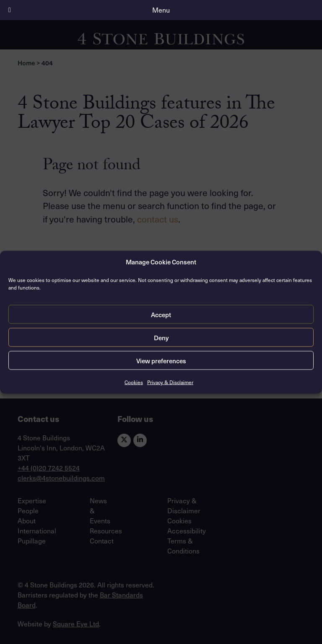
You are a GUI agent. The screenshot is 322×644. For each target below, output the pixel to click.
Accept (161, 314)
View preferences (161, 360)
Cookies (134, 382)
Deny (161, 337)
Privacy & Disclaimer (170, 382)
